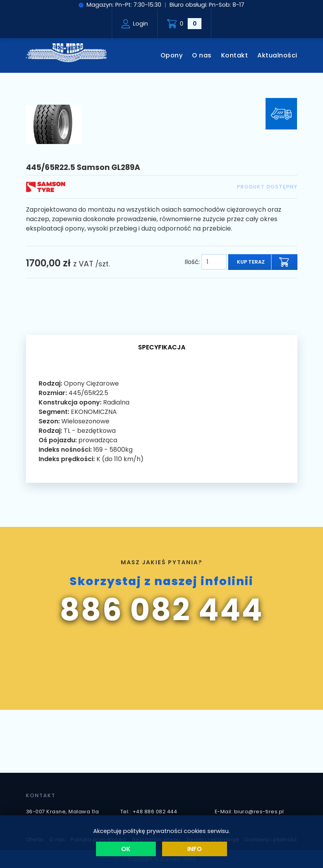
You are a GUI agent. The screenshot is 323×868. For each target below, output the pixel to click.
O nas (202, 55)
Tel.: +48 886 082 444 (149, 812)
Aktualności (277, 55)
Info (195, 849)
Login (135, 24)
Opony (172, 55)
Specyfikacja (162, 347)
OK (126, 849)
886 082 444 (161, 610)
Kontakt (235, 55)
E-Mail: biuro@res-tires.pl (249, 812)
